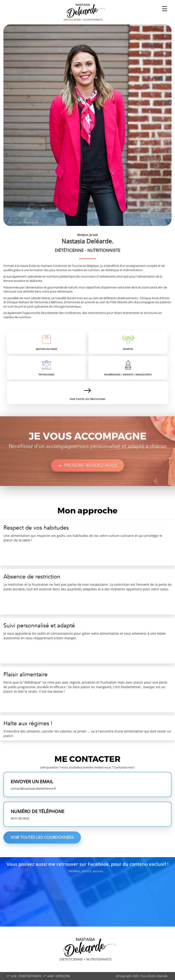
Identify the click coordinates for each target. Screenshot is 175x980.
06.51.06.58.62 (20, 818)
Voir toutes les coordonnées (42, 837)
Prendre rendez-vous (88, 465)
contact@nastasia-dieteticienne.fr (33, 788)
